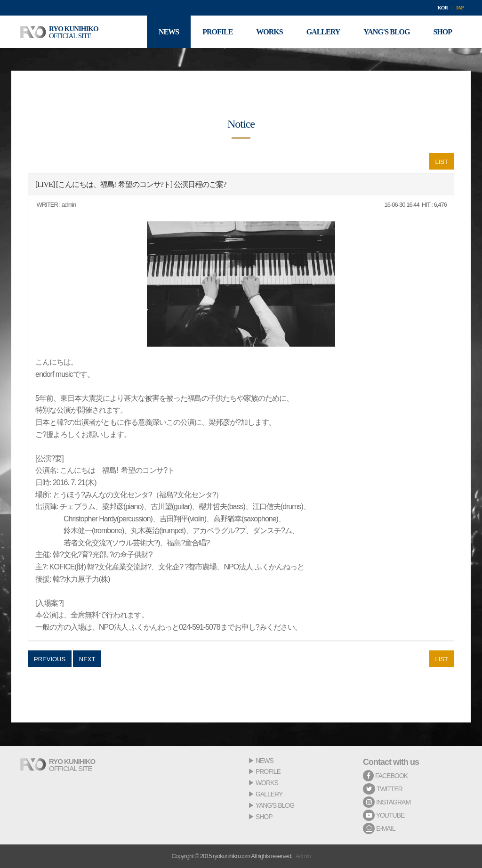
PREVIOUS (50, 659)
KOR (442, 8)
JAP (460, 8)
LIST (442, 162)
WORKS (267, 783)
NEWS (265, 761)
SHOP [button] (442, 32)
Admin (303, 856)
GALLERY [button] (323, 32)
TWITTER (383, 789)
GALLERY (269, 794)
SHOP (264, 817)
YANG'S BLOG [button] (386, 32)
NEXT (87, 659)
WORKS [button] (269, 32)
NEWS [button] (169, 32)
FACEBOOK (385, 776)
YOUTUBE (384, 815)
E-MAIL (379, 828)
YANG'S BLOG (275, 805)
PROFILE (268, 771)
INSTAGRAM (387, 802)
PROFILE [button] (217, 32)
